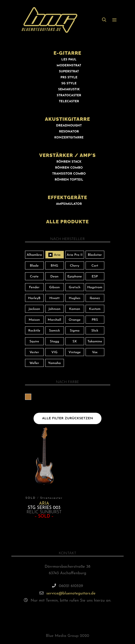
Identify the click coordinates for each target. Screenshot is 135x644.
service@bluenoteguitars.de (67, 593)
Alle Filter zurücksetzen (67, 418)
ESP (95, 277)
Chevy (75, 266)
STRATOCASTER (69, 96)
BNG (54, 266)
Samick (54, 331)
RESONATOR (69, 132)
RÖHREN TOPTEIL (69, 180)
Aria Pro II (75, 255)
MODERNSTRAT (69, 66)
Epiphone (75, 277)
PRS (95, 320)
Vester (34, 352)
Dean (54, 277)
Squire (34, 342)
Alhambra (34, 255)
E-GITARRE (67, 53)
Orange (75, 320)
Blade (34, 266)
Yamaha (54, 363)
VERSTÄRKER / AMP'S (67, 155)
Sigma (74, 331)
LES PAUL (69, 60)
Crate (34, 277)
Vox (95, 352)
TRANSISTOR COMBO (69, 174)
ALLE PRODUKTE (67, 222)
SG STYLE (69, 84)
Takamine (95, 342)
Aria (57, 255)
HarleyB (34, 298)
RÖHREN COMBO (69, 168)
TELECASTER (69, 102)
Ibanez (95, 298)
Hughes (75, 298)
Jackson (34, 309)
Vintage (75, 352)
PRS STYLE (69, 78)
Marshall (54, 320)
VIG (54, 352)
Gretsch (75, 287)
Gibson (54, 287)
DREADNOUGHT (69, 126)
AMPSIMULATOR (69, 204)
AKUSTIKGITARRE (67, 119)
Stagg (54, 342)
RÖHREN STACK (69, 162)
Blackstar (95, 255)
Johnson (54, 309)
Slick (95, 331)
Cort (95, 266)
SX (75, 342)
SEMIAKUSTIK (69, 90)
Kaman (75, 309)
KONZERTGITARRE (69, 138)
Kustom (95, 309)
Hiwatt (55, 298)
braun (31, 397)
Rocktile (34, 331)
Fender (34, 287)
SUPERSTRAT (69, 72)
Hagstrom (95, 287)
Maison (34, 320)
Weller (34, 363)
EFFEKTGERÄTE (67, 197)
